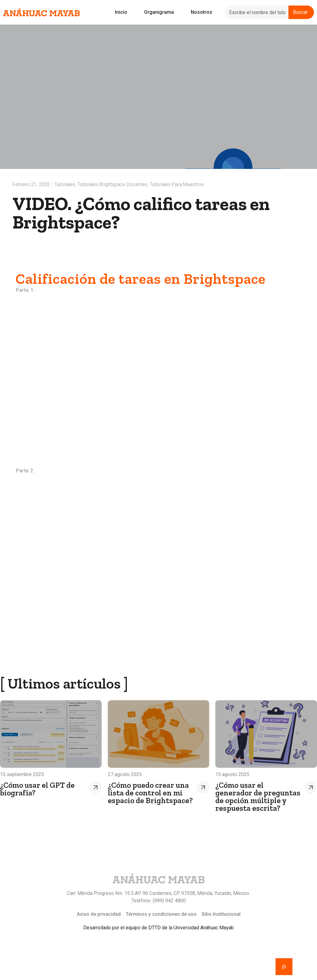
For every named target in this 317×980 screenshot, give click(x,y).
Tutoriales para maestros (177, 184)
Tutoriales (65, 184)
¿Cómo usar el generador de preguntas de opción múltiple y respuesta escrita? (258, 796)
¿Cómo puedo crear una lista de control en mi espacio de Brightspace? (150, 793)
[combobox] (256, 12)
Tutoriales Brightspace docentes (112, 184)
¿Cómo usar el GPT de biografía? (37, 789)
